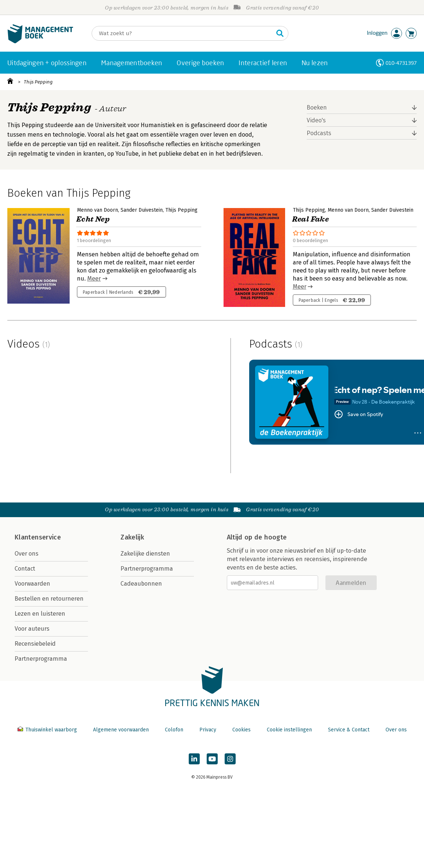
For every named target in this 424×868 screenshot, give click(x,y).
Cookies (242, 730)
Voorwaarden (32, 584)
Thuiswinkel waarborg (48, 730)
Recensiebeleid (35, 644)
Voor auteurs (32, 629)
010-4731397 (401, 63)
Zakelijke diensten (145, 554)
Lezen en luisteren (40, 614)
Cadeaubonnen (141, 584)
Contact (25, 569)
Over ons (27, 554)
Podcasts (319, 133)
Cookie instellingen (289, 730)
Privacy (208, 730)
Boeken (317, 107)
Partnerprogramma (41, 659)
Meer (94, 279)
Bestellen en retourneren (49, 599)
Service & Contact (349, 730)
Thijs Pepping (38, 82)
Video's (316, 120)
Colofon (174, 730)
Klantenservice (38, 537)
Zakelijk (132, 537)
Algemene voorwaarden (121, 730)
